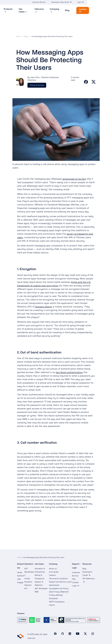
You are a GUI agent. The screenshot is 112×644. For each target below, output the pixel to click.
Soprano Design (44, 307)
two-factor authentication (69, 372)
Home (18, 36)
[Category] (37, 85)
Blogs (26, 36)
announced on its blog (74, 179)
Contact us (101, 10)
